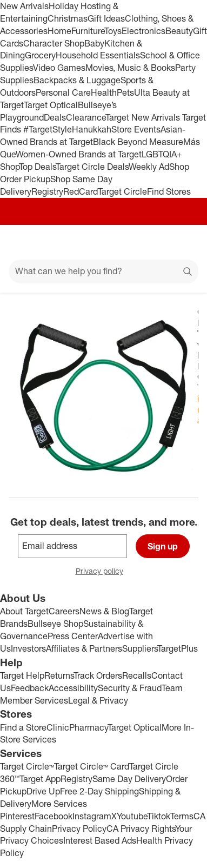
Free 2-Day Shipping (99, 791)
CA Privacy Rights (141, 829)
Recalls (137, 675)
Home (59, 31)
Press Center (73, 636)
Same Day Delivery (129, 779)
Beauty (179, 31)
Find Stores (169, 191)
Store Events (136, 129)
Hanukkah (92, 129)
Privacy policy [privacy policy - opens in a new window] (104, 572)
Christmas (68, 18)
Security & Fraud (130, 688)
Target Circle (122, 191)
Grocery (40, 55)
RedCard (81, 191)
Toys (113, 31)
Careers (64, 611)
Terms (182, 816)
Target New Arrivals (144, 117)
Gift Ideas (106, 18)
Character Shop (54, 43)
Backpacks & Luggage (77, 80)
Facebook (54, 816)
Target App (40, 779)
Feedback (30, 688)
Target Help (22, 675)
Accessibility (73, 688)
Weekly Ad (149, 167)
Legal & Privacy (98, 700)
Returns (59, 675)
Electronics (143, 31)
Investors (28, 648)
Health (104, 92)
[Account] (156, 242)
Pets (125, 92)
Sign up (163, 546)
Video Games (59, 68)
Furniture (88, 31)
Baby (94, 43)
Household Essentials (98, 55)
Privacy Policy (79, 829)
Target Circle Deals (92, 167)
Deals (55, 117)
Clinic (58, 727)
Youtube (132, 816)
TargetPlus (178, 648)
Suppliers (140, 648)
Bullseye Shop (55, 624)
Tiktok (159, 816)
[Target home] (104, 242)
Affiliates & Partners (84, 648)
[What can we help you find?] (103, 271)
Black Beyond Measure (138, 142)
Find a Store (23, 727)
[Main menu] (23, 242)
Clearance (86, 117)
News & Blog (104, 611)
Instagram (92, 816)
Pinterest (17, 816)
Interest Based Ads (100, 840)
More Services (59, 804)
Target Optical (51, 105)
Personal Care (63, 92)
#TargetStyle (48, 129)
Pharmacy (88, 727)
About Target (24, 611)
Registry (47, 191)
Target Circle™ (27, 766)
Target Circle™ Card (92, 766)
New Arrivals (24, 6)
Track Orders (98, 675)
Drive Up (43, 791)
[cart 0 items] (184, 242)
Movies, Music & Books (130, 68)
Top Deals (37, 167)
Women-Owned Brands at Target (79, 154)
